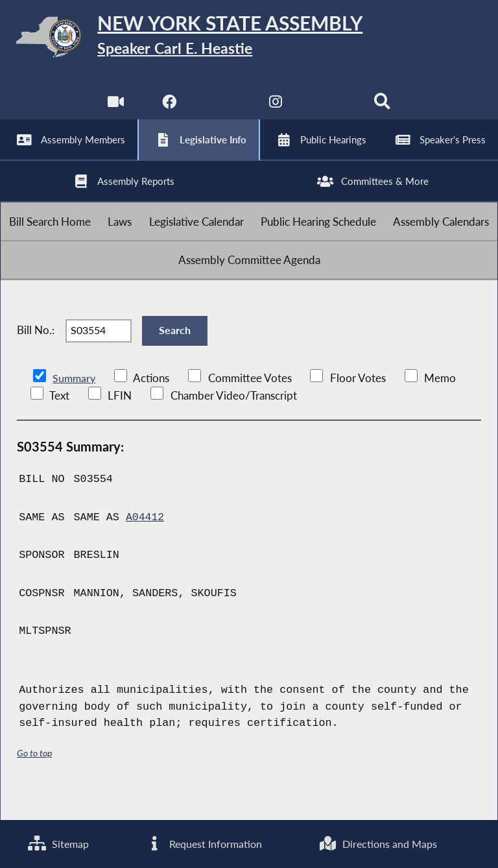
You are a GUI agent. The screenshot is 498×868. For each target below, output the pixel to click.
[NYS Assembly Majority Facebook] (168, 110)
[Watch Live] (115, 110)
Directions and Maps (378, 844)
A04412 (145, 544)
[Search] (383, 110)
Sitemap (58, 844)
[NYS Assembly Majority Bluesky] (330, 110)
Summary (75, 405)
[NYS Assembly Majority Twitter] (222, 110)
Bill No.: (36, 354)
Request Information (203, 844)
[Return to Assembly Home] (249, 39)
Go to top (34, 779)
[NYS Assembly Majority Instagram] (276, 110)
